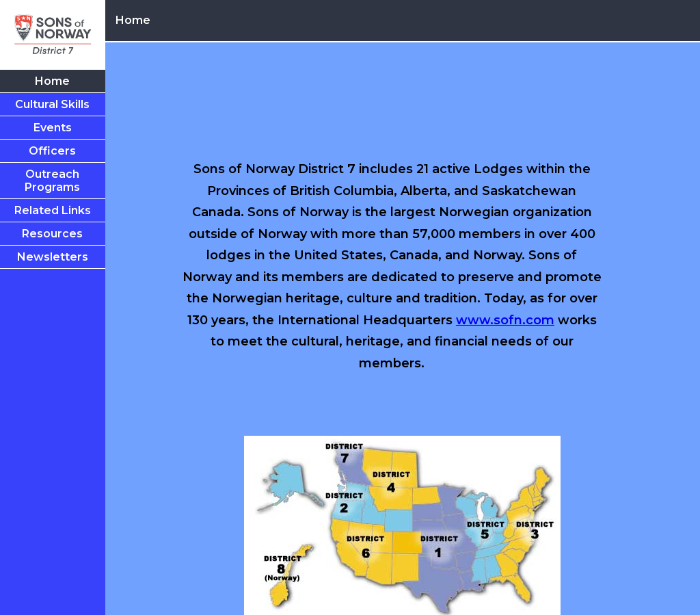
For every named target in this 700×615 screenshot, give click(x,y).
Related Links (53, 210)
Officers (52, 151)
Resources (52, 234)
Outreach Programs (52, 181)
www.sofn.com (505, 320)
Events (53, 128)
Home (52, 81)
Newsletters (53, 257)
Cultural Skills (52, 104)
